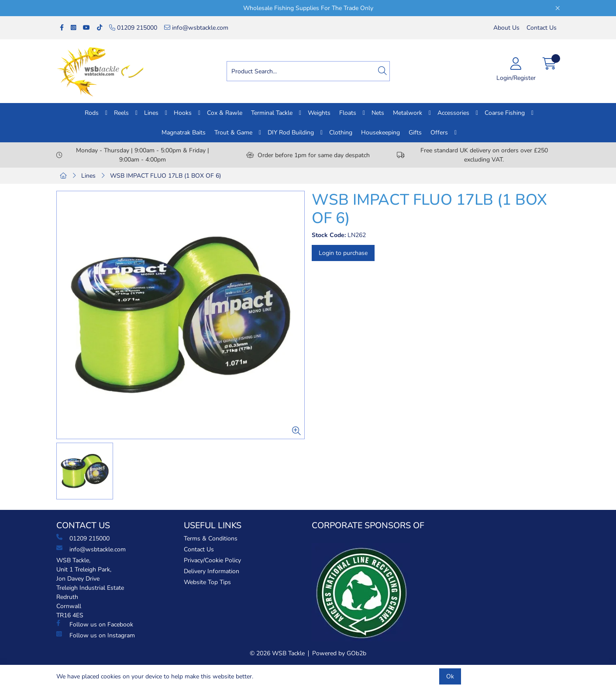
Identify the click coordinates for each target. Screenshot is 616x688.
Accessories (453, 113)
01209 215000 (133, 28)
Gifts (415, 132)
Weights (319, 113)
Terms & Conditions (211, 538)
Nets (378, 113)
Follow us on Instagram (96, 635)
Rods (92, 113)
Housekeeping (380, 132)
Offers (439, 132)
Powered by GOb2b (339, 653)
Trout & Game (233, 132)
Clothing (341, 132)
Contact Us (542, 28)
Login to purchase (343, 253)
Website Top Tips (207, 582)
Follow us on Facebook (95, 624)
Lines (151, 113)
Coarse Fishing (505, 113)
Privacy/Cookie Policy (212, 560)
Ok (450, 676)
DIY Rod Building (291, 132)
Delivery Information (212, 571)
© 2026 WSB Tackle (277, 653)
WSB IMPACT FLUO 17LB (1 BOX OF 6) (165, 176)
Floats (348, 113)
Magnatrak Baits (184, 132)
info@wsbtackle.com (196, 28)
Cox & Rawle (225, 113)
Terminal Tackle (272, 113)
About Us (506, 28)
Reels (121, 113)
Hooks (183, 113)
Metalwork (408, 113)
